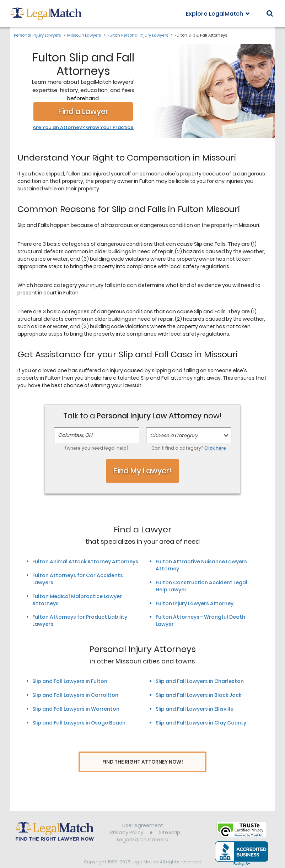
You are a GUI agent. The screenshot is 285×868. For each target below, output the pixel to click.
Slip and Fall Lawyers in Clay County (201, 723)
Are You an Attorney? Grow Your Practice (83, 128)
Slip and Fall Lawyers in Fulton (70, 681)
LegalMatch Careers (142, 826)
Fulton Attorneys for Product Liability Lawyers (80, 620)
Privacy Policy (127, 819)
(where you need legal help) (97, 448)
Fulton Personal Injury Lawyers (138, 35)
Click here (215, 448)
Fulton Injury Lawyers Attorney (195, 603)
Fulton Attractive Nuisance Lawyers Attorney (201, 565)
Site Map (170, 819)
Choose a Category (174, 435)
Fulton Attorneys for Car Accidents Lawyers (78, 579)
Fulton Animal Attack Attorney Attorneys (85, 562)
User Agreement (143, 812)
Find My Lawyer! (142, 471)
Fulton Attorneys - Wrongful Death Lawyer (200, 620)
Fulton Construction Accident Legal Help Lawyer (201, 586)
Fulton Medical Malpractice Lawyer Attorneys (77, 600)
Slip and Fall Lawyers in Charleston (200, 681)
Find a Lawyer (83, 111)
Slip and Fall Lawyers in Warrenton (76, 709)
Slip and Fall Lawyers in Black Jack (198, 695)
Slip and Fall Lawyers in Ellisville (195, 709)
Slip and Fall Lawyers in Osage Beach (79, 723)
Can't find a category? (189, 448)
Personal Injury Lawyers (37, 35)
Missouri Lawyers (84, 35)
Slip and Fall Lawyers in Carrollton (75, 695)
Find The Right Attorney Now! (143, 762)
